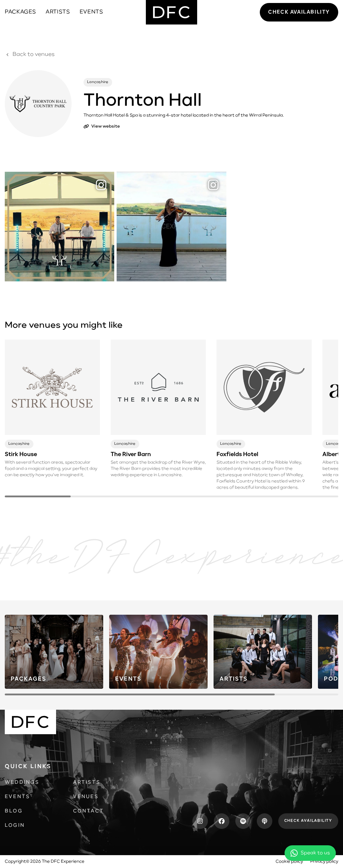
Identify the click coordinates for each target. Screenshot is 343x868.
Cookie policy (289, 861)
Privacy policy (324, 861)
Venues (86, 797)
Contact (88, 811)
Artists (58, 12)
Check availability (299, 12)
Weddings (22, 783)
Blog (14, 811)
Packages (20, 12)
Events (91, 12)
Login (15, 826)
